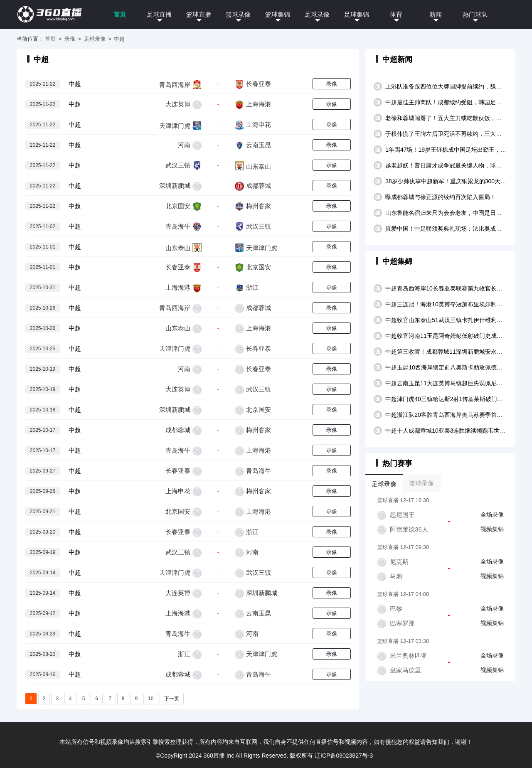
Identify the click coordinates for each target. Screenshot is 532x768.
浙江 (252, 287)
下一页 (172, 699)
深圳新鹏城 (175, 186)
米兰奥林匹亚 (409, 656)
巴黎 (396, 609)
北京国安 (178, 206)
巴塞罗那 (402, 623)
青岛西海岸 (175, 84)
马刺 (396, 576)
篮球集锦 (278, 14)
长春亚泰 (259, 84)
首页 (120, 14)
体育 (396, 14)
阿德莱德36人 (409, 529)
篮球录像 (238, 14)
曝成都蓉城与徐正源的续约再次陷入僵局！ (441, 197)
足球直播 (159, 14)
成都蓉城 (259, 186)
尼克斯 (399, 562)
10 (151, 699)
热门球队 (475, 14)
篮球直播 (199, 14)
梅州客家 (259, 206)
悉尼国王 (402, 515)
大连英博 (178, 104)
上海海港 (259, 104)
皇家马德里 (405, 670)
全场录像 (492, 514)
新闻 (436, 14)
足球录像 (317, 14)
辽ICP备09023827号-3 (344, 756)
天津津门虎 (175, 126)
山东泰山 (259, 166)
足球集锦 (357, 14)
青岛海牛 (178, 226)
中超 (119, 39)
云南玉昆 (259, 145)
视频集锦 (492, 529)
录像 (70, 39)
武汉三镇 (178, 165)
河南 (184, 145)
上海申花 (259, 124)
